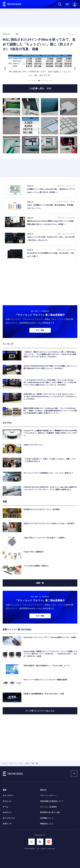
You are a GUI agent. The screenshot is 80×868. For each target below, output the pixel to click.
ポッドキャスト (9, 818)
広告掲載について (47, 818)
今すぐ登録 (40, 330)
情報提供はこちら (47, 824)
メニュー (67, 4)
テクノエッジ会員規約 (48, 807)
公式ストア (7, 824)
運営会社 (43, 790)
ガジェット (7, 801)
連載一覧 (40, 583)
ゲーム (5, 807)
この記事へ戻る (40, 88)
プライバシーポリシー (48, 796)
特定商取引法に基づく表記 (50, 812)
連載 (4, 790)
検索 (60, 4)
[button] (5, 68)
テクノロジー (8, 796)
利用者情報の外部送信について (52, 801)
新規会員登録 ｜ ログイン (75, 4)
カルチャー (7, 812)
